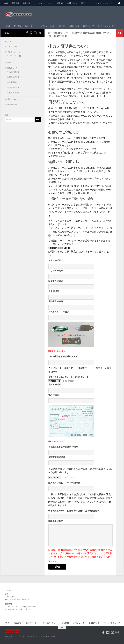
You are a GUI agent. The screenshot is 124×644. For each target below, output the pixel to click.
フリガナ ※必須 (56, 271)
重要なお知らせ (13, 99)
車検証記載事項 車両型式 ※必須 (63, 447)
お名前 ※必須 (55, 260)
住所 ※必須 (54, 291)
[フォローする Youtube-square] (35, 33)
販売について (87, 3)
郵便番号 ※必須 (56, 281)
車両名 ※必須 (55, 385)
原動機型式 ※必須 (57, 457)
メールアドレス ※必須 (59, 312)
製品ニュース (12, 68)
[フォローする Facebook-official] (27, 33)
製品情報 (16, 3)
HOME (6, 3)
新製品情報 (13, 82)
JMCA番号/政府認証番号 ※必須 (63, 357)
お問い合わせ (72, 3)
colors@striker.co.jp (59, 248)
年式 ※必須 (54, 395)
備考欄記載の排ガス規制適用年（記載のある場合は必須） (75, 511)
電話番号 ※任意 (56, 301)
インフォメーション (45, 3)
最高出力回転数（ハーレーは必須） (65, 483)
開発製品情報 (14, 93)
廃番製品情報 (14, 77)
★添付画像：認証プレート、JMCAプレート (68, 377)
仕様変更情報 (14, 72)
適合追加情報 (14, 87)
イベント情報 (12, 47)
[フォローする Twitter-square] (31, 33)
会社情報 (60, 3)
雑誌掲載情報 (12, 105)
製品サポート (28, 3)
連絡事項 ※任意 (56, 521)
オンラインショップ (104, 3)
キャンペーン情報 (16, 56)
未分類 (10, 62)
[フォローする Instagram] (39, 33)
